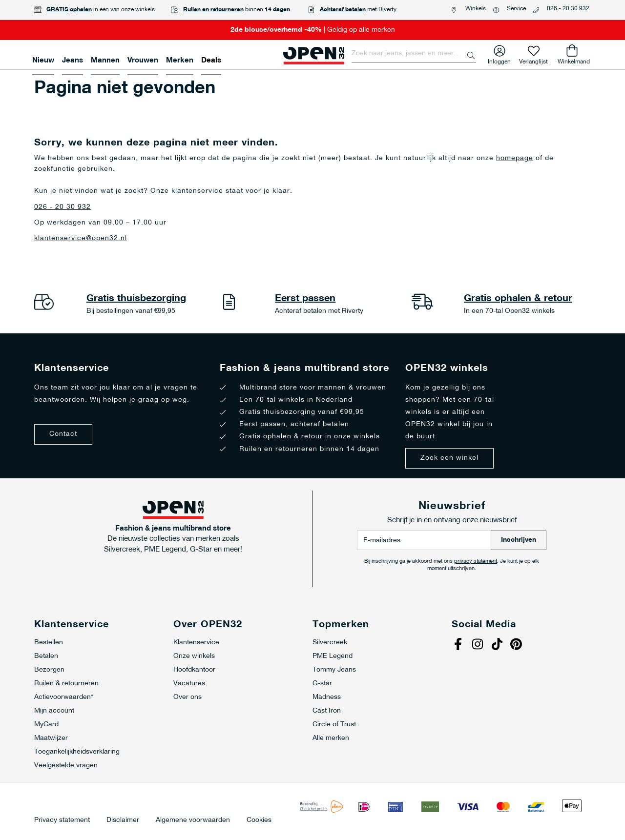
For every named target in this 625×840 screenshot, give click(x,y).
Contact (63, 434)
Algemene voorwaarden (193, 820)
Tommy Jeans (334, 670)
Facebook (459, 645)
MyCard (46, 725)
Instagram (479, 645)
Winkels (476, 9)
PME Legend (333, 656)
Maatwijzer (51, 738)
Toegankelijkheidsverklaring (77, 752)
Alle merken (331, 738)
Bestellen (49, 643)
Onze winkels (194, 656)
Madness (327, 697)
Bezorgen (49, 670)
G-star (322, 684)
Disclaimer (123, 820)
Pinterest (518, 645)
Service (516, 9)
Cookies (259, 820)
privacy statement (476, 562)
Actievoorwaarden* (64, 697)
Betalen (46, 656)
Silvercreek (330, 643)
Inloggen (499, 60)
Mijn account (54, 711)
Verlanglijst (533, 60)
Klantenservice (196, 643)
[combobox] (414, 54)
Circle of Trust (334, 725)
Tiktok (498, 645)
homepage (515, 158)
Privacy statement (62, 820)
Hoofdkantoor (194, 670)
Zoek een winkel (449, 458)
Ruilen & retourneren (66, 684)
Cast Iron (327, 711)
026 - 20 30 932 (568, 9)
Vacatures (189, 684)
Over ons (187, 697)
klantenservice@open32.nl (81, 238)
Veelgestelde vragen (66, 766)
